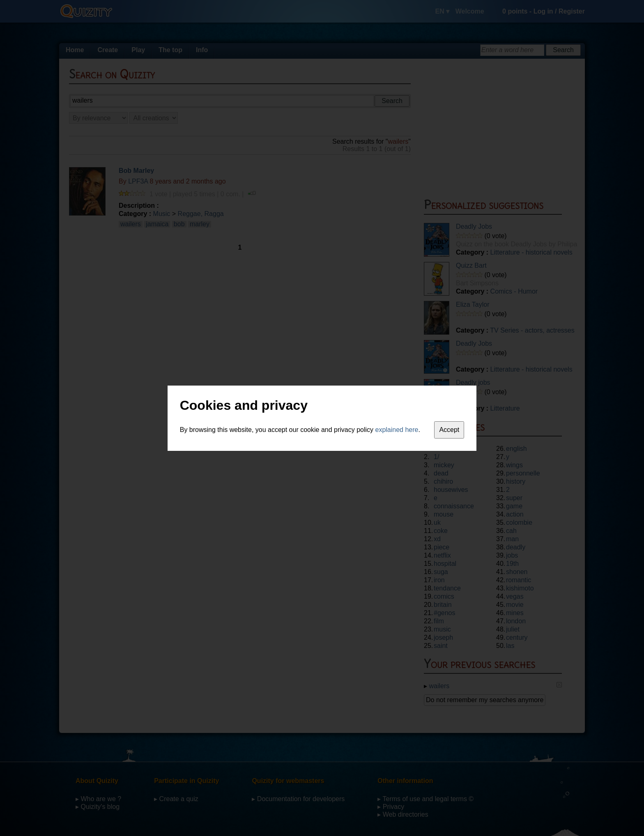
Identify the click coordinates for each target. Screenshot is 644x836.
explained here (397, 430)
